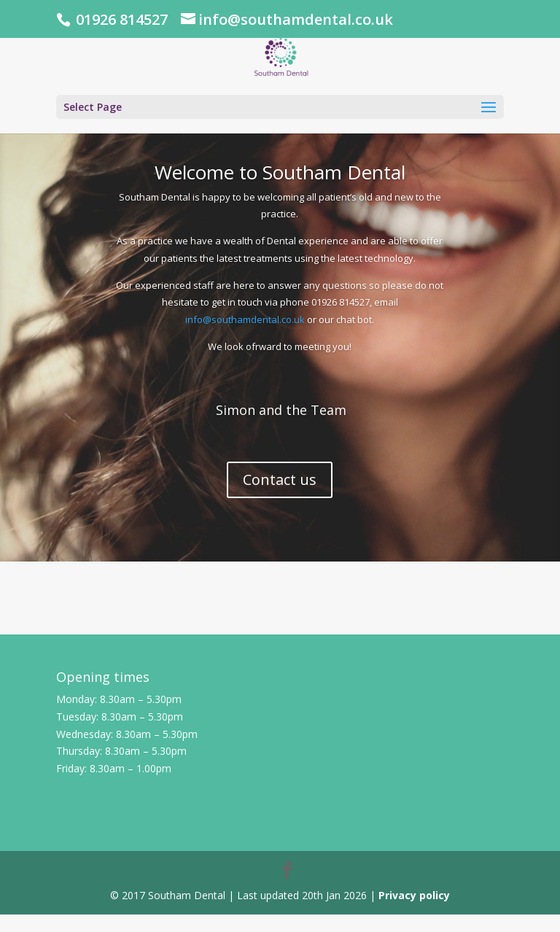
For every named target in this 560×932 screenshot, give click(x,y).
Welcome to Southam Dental (280, 172)
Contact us (280, 479)
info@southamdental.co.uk (245, 319)
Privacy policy (414, 895)
